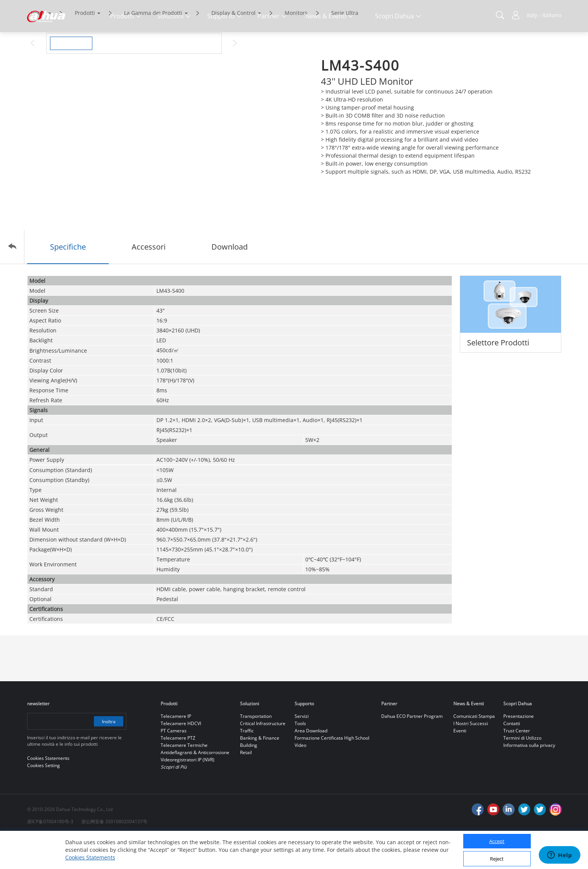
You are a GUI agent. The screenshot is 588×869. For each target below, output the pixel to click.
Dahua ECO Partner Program (412, 748)
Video (300, 777)
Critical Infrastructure (263, 755)
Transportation (256, 748)
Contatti (512, 755)
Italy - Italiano (544, 15)
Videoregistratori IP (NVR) (188, 792)
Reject (497, 859)
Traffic (247, 763)
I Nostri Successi (471, 755)
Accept (497, 841)
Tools (300, 755)
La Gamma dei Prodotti (153, 45)
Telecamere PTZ (178, 770)
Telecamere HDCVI (181, 755)
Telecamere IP (176, 748)
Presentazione (519, 748)
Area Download (311, 763)
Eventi (460, 763)
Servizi (302, 748)
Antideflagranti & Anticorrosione (195, 784)
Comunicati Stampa (474, 748)
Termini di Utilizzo (522, 770)
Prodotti (85, 45)
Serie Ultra (345, 45)
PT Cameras (174, 763)
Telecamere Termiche (184, 777)
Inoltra (108, 753)
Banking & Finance (260, 770)
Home (38, 45)
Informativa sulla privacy (529, 777)
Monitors (296, 45)
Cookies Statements (90, 857)
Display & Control (234, 45)
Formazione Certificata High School (332, 770)
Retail (246, 784)
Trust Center (517, 763)
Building (249, 777)
